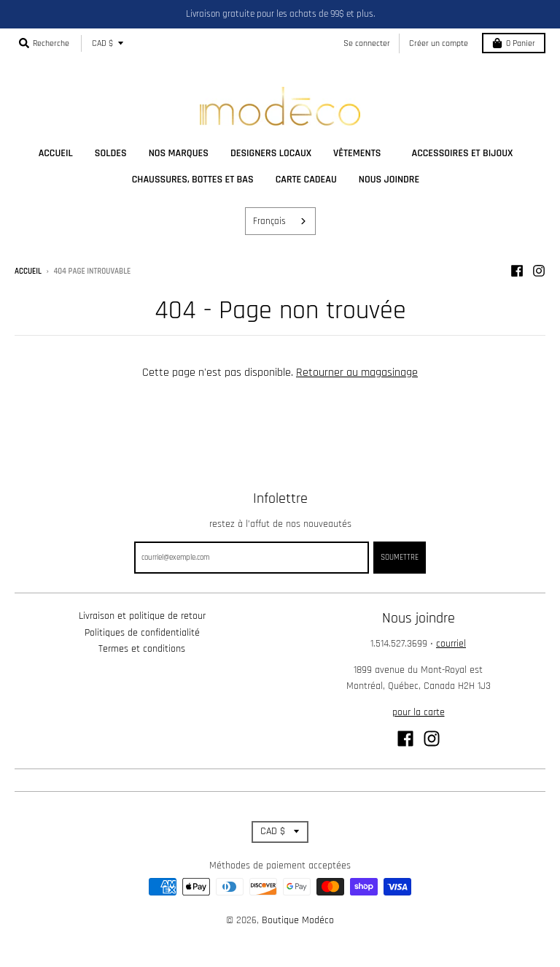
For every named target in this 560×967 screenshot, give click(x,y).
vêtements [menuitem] (357, 153)
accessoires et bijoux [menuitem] (462, 153)
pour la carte (419, 712)
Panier (514, 43)
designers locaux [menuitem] (271, 153)
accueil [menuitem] (56, 153)
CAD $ (102, 43)
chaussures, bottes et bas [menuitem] (193, 180)
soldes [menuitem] (111, 153)
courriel (451, 644)
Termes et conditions (142, 649)
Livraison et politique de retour (142, 616)
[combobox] (280, 221)
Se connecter (367, 43)
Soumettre (400, 558)
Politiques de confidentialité (142, 633)
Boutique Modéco (298, 920)
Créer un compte (439, 43)
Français (269, 221)
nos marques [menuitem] (179, 153)
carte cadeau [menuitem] (306, 180)
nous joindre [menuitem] (389, 180)
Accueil (28, 271)
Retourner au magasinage (357, 373)
